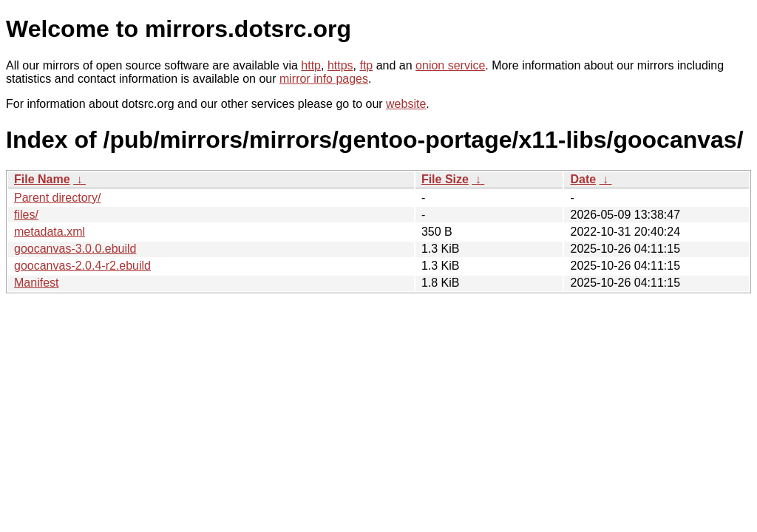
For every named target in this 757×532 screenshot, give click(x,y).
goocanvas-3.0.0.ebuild (75, 249)
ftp (366, 65)
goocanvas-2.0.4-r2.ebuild (82, 266)
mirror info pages (324, 79)
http (311, 65)
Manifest (36, 283)
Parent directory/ (57, 198)
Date (583, 179)
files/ (26, 215)
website (406, 104)
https (340, 65)
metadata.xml (50, 232)
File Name (42, 179)
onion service (450, 65)
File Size (445, 179)
